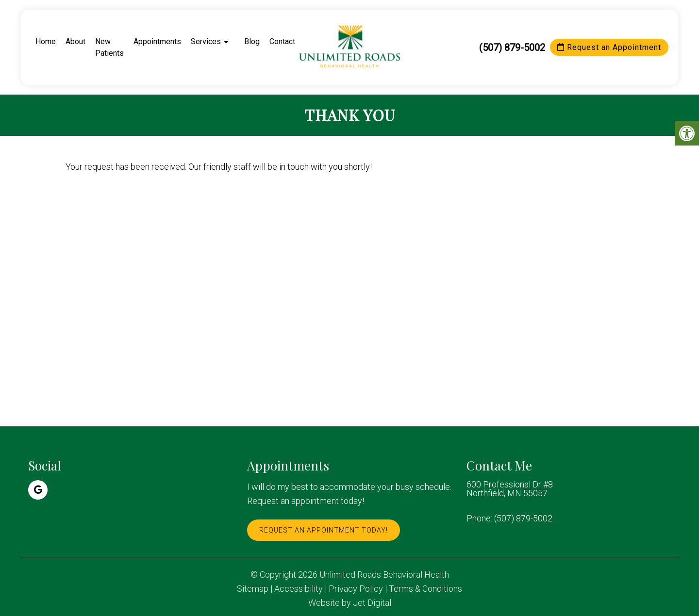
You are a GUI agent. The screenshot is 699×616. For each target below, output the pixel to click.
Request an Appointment (609, 47)
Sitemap (253, 589)
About (75, 41)
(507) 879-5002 (512, 48)
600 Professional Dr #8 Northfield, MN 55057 (510, 489)
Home (46, 41)
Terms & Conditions (425, 589)
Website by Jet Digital (350, 603)
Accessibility (299, 589)
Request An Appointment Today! (324, 530)
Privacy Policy (356, 589)
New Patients (109, 47)
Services (206, 41)
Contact (282, 41)
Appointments (157, 41)
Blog (252, 41)
